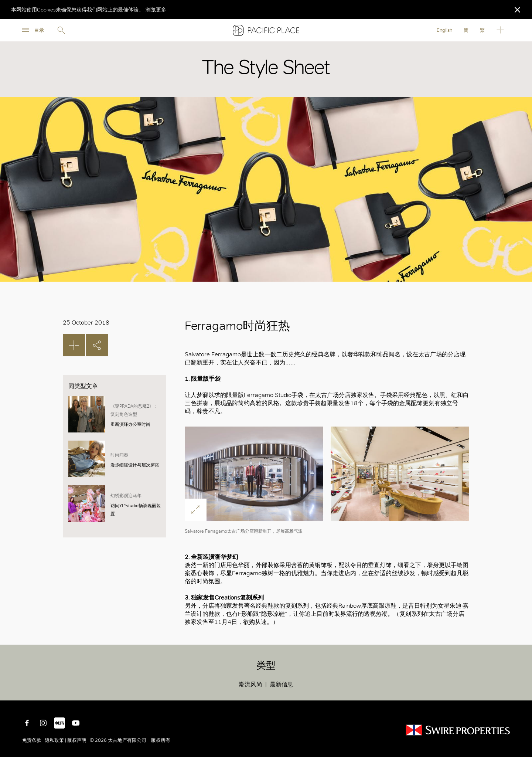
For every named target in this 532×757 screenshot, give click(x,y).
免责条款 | (33, 740)
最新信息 (282, 684)
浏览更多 (156, 10)
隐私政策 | (55, 740)
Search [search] (61, 30)
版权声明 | (78, 740)
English (444, 30)
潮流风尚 (250, 684)
